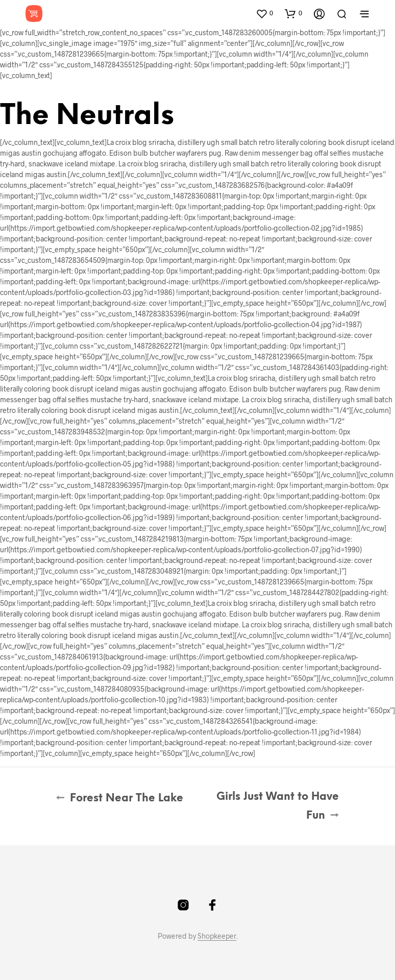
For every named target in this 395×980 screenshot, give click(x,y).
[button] (264, 13)
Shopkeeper (217, 936)
